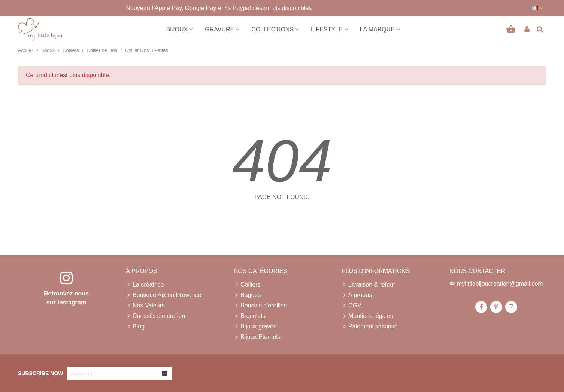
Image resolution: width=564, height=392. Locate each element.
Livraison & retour (368, 285)
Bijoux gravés (255, 327)
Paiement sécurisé (370, 327)
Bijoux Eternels (257, 337)
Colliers (247, 285)
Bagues (247, 295)
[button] (538, 8)
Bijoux (177, 29)
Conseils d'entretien (155, 316)
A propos (357, 295)
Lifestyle (327, 29)
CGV (351, 306)
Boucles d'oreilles (260, 306)
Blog (135, 327)
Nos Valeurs (145, 306)
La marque (377, 29)
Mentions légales (367, 316)
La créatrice (145, 285)
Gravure (219, 29)
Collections (272, 29)
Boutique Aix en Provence (163, 295)
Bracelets (250, 316)
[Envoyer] (165, 373)
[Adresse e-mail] (113, 373)
